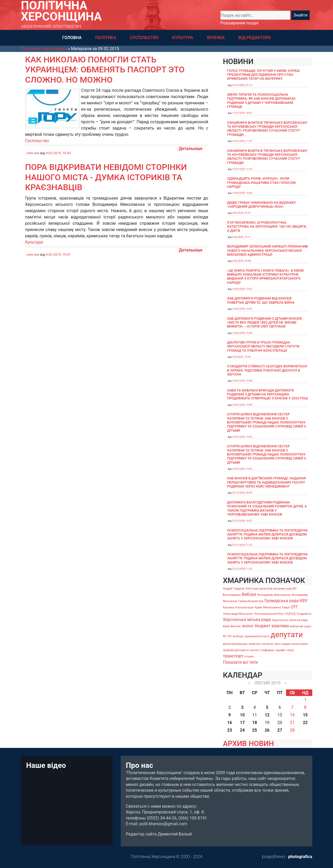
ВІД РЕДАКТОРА (255, 38)
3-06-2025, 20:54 (242, 261)
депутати (287, 635)
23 (230, 730)
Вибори (249, 594)
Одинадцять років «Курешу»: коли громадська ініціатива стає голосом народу (261, 183)
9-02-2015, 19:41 (58, 254)
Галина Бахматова (251, 601)
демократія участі (257, 636)
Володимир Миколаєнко (274, 595)
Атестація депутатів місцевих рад (268, 589)
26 (267, 730)
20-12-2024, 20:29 (242, 493)
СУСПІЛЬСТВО (144, 38)
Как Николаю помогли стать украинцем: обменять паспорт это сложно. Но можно (105, 70)
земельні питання (261, 644)
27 (280, 730)
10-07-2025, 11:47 (242, 141)
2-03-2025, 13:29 (242, 357)
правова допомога (236, 650)
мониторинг (300, 644)
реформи (268, 650)
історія (249, 657)
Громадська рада (282, 601)
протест (255, 650)
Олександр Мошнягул (238, 614)
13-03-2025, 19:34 (242, 333)
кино (277, 644)
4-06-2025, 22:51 (242, 213)
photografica (300, 857)
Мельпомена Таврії (276, 607)
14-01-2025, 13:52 (242, 437)
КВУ (304, 601)
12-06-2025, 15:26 (242, 193)
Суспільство (37, 141)
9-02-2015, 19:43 (58, 153)
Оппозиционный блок (269, 614)
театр (290, 650)
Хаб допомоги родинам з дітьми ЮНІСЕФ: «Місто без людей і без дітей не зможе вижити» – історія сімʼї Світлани (265, 323)
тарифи (280, 650)
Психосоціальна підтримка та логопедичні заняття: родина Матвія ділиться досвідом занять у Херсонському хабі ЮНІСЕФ (268, 534)
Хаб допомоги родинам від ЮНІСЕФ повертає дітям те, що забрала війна (261, 300)
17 (242, 723)
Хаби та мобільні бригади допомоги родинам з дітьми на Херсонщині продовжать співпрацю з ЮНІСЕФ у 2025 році (268, 394)
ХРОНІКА (216, 38)
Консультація (245, 607)
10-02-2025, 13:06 (242, 405)
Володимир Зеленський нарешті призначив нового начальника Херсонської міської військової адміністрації (268, 250)
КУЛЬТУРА (183, 38)
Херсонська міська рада (247, 620)
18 (255, 723)
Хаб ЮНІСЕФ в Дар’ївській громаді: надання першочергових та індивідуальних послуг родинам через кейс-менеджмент (267, 482)
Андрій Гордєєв (234, 589)
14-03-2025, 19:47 (242, 309)
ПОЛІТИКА (106, 38)
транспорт (233, 656)
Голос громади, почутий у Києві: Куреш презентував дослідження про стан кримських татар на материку (264, 75)
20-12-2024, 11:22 (242, 545)
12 (267, 715)
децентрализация (235, 644)
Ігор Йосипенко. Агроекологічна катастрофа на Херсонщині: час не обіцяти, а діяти (267, 227)
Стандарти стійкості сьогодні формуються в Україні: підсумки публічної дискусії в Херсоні (267, 370)
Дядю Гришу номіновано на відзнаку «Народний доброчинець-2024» (262, 205)
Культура (34, 242)
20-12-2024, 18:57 (242, 521)
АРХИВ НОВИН (249, 744)
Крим (258, 607)
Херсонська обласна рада (290, 620)
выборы (238, 636)
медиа (286, 644)
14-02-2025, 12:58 (242, 381)
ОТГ (295, 607)
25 (255, 730)
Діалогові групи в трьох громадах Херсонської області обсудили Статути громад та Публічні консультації (263, 346)
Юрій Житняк (232, 626)
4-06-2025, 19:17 (242, 237)
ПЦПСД (290, 614)
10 (242, 715)
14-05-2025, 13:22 (242, 289)
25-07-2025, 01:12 (242, 85)
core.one (33, 153)
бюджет (263, 626)
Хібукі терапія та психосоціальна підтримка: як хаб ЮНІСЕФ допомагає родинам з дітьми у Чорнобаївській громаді (261, 101)
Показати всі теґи (240, 662)
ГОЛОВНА (72, 38)
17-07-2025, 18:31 (242, 113)
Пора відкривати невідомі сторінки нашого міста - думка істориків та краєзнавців (106, 177)
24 (242, 730)
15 (305, 715)
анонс (248, 626)
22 (305, 723)
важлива (280, 626)
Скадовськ (304, 614)
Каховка (229, 607)
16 (230, 723)
